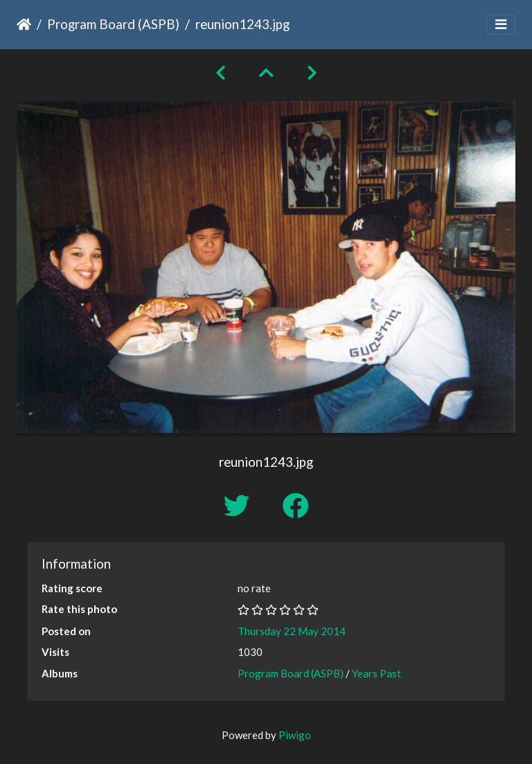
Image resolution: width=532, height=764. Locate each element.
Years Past (376, 673)
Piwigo (295, 735)
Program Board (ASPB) (113, 24)
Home (24, 24)
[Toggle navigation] (501, 25)
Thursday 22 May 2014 (292, 631)
